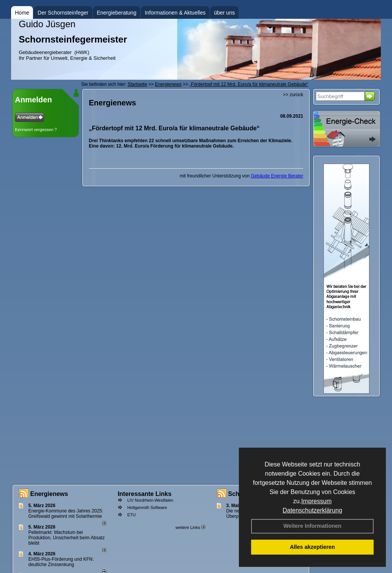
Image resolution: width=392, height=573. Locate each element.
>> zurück (293, 95)
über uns (224, 13)
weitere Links (190, 527)
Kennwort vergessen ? (36, 130)
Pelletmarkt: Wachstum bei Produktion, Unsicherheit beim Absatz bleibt (66, 538)
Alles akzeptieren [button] (312, 547)
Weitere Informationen (312, 526)
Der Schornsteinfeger (63, 13)
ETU (131, 515)
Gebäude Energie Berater (277, 176)
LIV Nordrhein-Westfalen (150, 500)
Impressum (316, 501)
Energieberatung (117, 13)
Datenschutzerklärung (312, 510)
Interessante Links (145, 494)
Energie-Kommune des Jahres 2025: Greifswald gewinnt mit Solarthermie (66, 514)
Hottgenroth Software (147, 507)
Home (22, 13)
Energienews (49, 494)
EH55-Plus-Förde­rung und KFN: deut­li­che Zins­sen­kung (61, 562)
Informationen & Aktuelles (175, 13)
